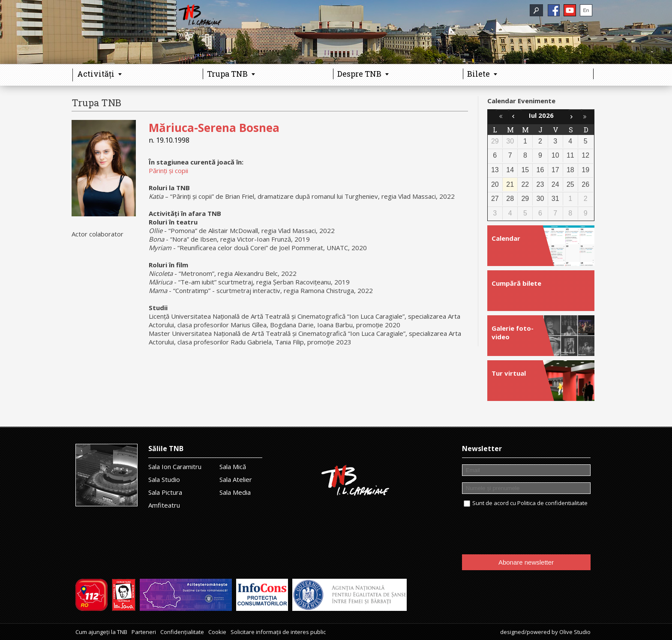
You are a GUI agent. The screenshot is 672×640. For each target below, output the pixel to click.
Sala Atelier (236, 479)
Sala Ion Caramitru (175, 467)
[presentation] (527, 531)
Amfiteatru (164, 505)
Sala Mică (233, 467)
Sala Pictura (165, 492)
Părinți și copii (168, 170)
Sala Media (235, 492)
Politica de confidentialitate (552, 503)
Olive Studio (575, 632)
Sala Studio (164, 479)
